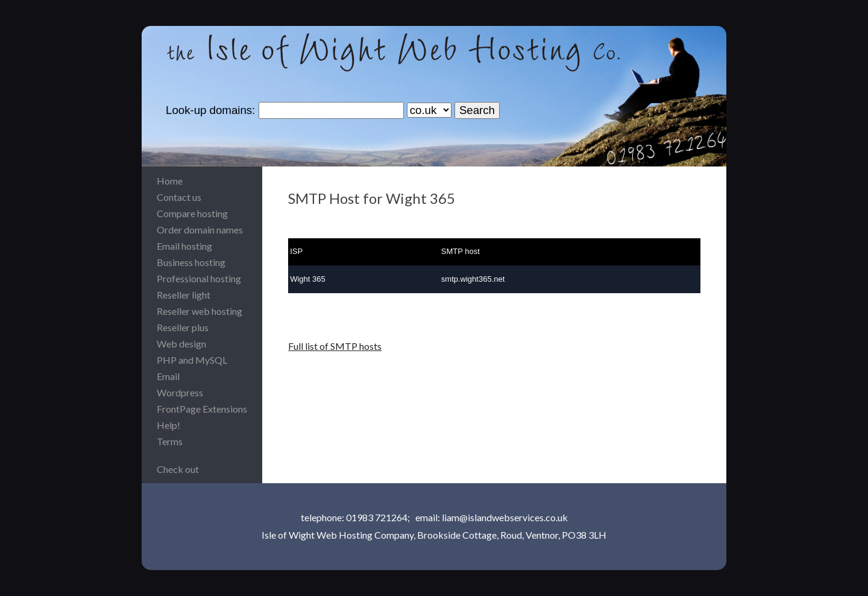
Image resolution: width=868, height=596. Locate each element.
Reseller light (184, 295)
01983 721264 (377, 517)
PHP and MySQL (192, 360)
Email (168, 376)
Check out (178, 469)
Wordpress (180, 392)
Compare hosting (192, 213)
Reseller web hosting (200, 311)
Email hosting (184, 246)
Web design (181, 344)
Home (170, 181)
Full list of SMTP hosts (335, 346)
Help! (168, 425)
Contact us (179, 197)
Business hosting (191, 262)
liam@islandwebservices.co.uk (505, 517)
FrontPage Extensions (202, 409)
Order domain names (200, 230)
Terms (170, 441)
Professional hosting (199, 278)
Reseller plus (183, 327)
